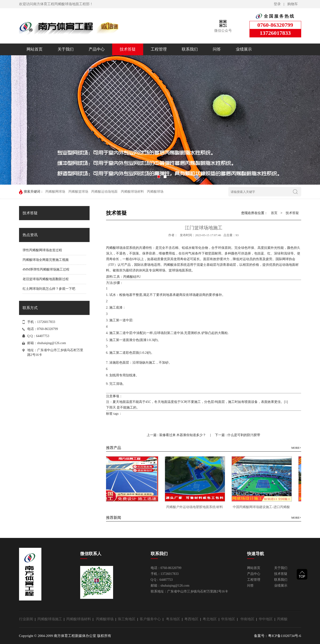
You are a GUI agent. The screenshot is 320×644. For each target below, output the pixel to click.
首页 (274, 213)
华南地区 (248, 619)
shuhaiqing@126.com (52, 343)
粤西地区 (192, 619)
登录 (277, 4)
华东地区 (229, 619)
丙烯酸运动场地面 (104, 192)
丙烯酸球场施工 (51, 619)
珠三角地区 (128, 619)
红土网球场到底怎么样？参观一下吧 (49, 289)
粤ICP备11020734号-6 (284, 636)
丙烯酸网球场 (55, 192)
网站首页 (35, 49)
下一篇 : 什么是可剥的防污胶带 (238, 435)
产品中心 (97, 49)
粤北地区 (211, 619)
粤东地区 (174, 619)
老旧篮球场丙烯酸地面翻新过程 (46, 279)
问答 (217, 49)
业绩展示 (244, 49)
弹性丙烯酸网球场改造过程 (42, 250)
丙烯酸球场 (155, 192)
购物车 (293, 4)
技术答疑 (128, 49)
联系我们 (190, 49)
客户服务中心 (151, 619)
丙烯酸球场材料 (132, 192)
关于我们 (66, 49)
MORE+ (296, 448)
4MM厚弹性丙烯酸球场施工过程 (46, 269)
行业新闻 (27, 619)
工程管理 (159, 49)
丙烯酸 (282, 619)
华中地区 (267, 619)
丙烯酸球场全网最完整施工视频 (46, 260)
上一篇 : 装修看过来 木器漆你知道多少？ (177, 435)
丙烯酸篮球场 (78, 192)
